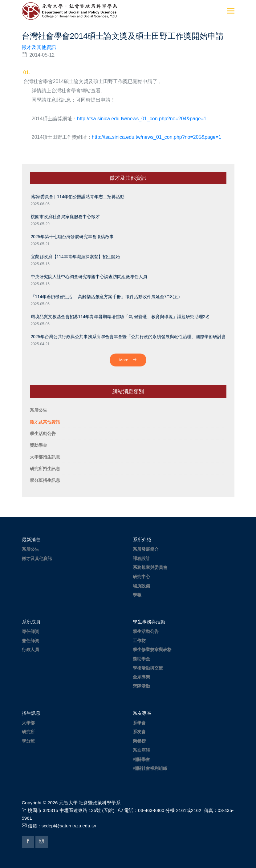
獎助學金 (141, 659)
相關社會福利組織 (150, 768)
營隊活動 (141, 686)
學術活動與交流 (148, 668)
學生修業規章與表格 (152, 650)
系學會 (139, 723)
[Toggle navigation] (231, 12)
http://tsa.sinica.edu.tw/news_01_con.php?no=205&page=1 (156, 137)
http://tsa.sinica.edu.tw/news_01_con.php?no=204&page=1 (142, 119)
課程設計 (141, 558)
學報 (137, 595)
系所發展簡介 (146, 549)
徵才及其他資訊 (39, 47)
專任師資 (30, 631)
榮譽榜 (139, 741)
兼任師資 (30, 641)
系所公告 (30, 549)
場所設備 (141, 586)
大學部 (28, 723)
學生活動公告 (146, 631)
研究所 (28, 732)
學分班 (28, 741)
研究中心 (141, 577)
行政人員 (30, 650)
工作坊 (139, 641)
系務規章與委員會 (150, 567)
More (128, 360)
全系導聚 (141, 677)
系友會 (139, 732)
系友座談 (141, 750)
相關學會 (141, 759)
